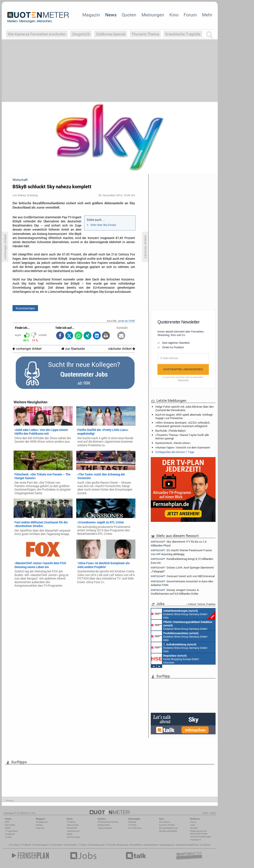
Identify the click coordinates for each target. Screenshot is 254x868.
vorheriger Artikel (27, 349)
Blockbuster (122, 845)
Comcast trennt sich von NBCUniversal (183, 576)
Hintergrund (42, 822)
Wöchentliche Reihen (108, 822)
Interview (40, 828)
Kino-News (164, 822)
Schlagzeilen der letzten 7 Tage (175, 452)
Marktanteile (104, 825)
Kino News (14, 845)
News (111, 15)
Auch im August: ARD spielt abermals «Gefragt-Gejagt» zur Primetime (184, 416)
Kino (174, 15)
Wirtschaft (72, 828)
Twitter (8, 837)
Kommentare (25, 308)
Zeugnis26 (81, 34)
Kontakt (194, 828)
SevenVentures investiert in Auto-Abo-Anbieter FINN (182, 583)
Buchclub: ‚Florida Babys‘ (171, 431)
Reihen (39, 825)
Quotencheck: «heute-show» (173, 443)
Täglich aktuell (105, 828)
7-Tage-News (11, 831)
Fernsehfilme (136, 845)
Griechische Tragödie (183, 34)
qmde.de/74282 (127, 321)
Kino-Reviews (135, 828)
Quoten (129, 15)
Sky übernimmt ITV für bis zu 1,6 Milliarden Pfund (179, 543)
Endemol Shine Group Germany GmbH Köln (183, 614)
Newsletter (10, 825)
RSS (7, 822)
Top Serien (205, 845)
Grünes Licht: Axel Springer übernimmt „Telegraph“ (182, 569)
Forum (190, 15)
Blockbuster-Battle (168, 831)
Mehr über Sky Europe (103, 225)
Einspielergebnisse (168, 828)
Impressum (196, 840)
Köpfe (70, 834)
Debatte (132, 822)
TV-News (71, 822)
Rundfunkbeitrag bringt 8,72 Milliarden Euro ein (182, 561)
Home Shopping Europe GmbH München (175, 659)
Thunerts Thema (145, 34)
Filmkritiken (56, 845)
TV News (83, 845)
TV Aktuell (26, 845)
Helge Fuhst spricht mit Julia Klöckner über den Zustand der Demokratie (184, 408)
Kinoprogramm (167, 845)
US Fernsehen (70, 845)
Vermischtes (73, 825)
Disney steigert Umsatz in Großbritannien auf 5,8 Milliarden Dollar (175, 592)
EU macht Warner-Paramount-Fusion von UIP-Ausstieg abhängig (181, 552)
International (73, 831)
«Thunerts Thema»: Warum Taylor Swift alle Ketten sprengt (182, 437)
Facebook (10, 834)
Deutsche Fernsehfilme (187, 845)
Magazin (91, 15)
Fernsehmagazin (41, 845)
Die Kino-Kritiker (167, 825)
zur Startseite (73, 349)
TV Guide (111, 845)
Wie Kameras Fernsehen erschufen (37, 34)
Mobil (8, 828)
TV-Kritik (132, 825)
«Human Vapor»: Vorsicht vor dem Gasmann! (183, 447)
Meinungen (153, 15)
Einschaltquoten (97, 845)
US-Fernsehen (74, 837)
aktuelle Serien (151, 845)
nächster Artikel (122, 349)
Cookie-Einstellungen (201, 837)
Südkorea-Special (111, 34)
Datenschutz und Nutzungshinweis (199, 832)
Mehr (207, 15)
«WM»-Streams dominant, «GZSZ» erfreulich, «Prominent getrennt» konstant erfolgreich (183, 424)
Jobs (193, 825)
